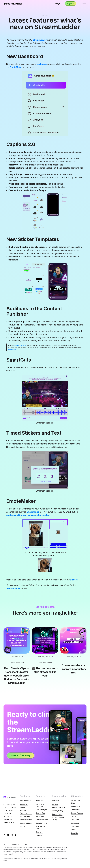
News (45, 16)
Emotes (23, 826)
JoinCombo (75, 826)
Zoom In (39, 835)
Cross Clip (75, 820)
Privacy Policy (58, 811)
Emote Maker (25, 816)
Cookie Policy (57, 814)
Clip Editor (24, 804)
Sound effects (41, 823)
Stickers (39, 832)
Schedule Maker (26, 823)
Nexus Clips (75, 806)
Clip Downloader (26, 801)
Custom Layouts (42, 810)
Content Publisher (23, 812)
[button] (84, 4)
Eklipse (74, 830)
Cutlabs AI (75, 823)
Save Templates (42, 820)
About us (55, 801)
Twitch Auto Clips (75, 802)
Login (58, 4)
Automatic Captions (40, 805)
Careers (55, 804)
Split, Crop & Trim (41, 828)
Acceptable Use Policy (58, 819)
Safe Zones (40, 816)
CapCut (74, 816)
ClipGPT (23, 807)
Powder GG (75, 810)
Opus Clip (75, 833)
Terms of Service (58, 807)
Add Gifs (39, 801)
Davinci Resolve (77, 813)
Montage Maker (26, 820)
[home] (13, 4)
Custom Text (41, 813)
